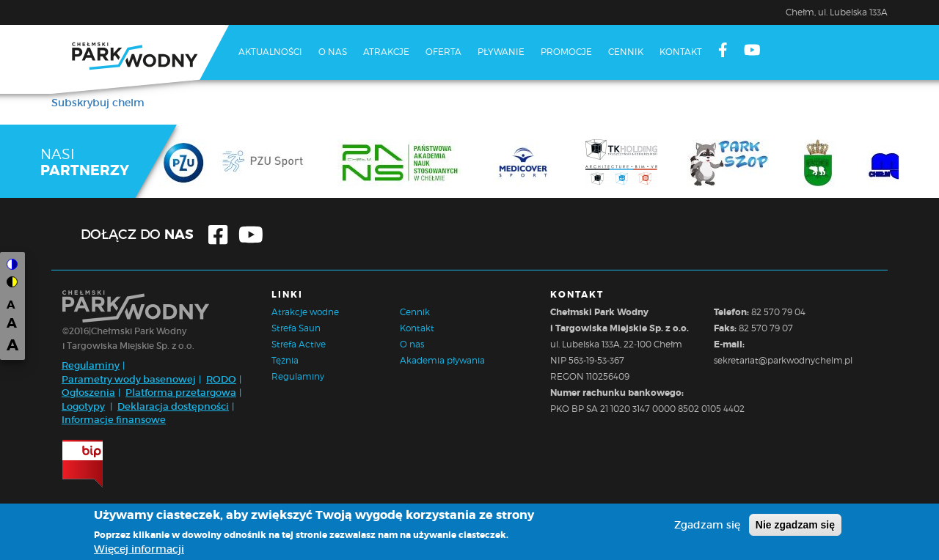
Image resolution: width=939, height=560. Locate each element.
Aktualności (270, 52)
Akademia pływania (442, 360)
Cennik (626, 52)
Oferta (443, 52)
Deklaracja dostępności (173, 406)
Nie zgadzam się (795, 525)
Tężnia (285, 360)
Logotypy (83, 406)
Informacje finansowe (114, 420)
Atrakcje (386, 52)
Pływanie (501, 52)
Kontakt (681, 52)
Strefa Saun (296, 328)
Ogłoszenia (88, 393)
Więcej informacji (139, 549)
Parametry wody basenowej (129, 379)
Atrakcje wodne (305, 312)
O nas (333, 52)
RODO (221, 379)
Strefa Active (299, 344)
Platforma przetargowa (181, 393)
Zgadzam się (707, 525)
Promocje (566, 52)
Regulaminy (91, 365)
